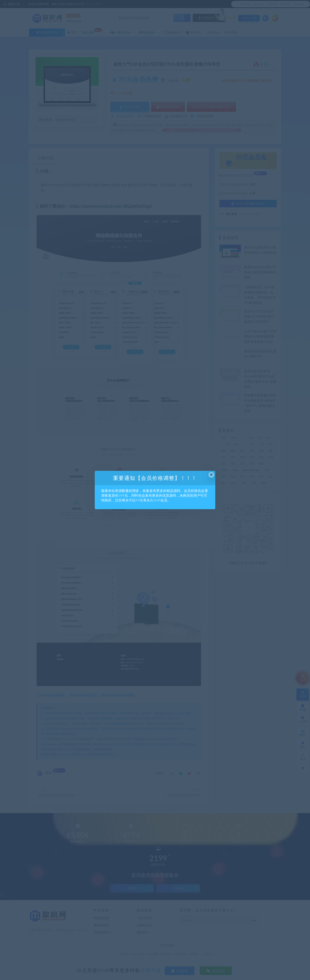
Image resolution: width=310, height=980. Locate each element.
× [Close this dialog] (211, 475)
